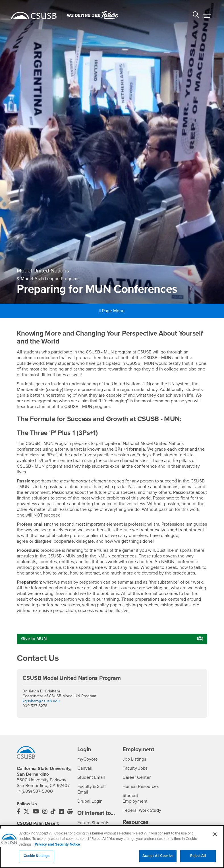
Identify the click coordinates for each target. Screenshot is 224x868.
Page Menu (112, 311)
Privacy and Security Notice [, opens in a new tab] (57, 846)
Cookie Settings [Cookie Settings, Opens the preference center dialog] (37, 857)
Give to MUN (34, 639)
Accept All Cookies (158, 857)
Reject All (198, 857)
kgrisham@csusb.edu (41, 701)
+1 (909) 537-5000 (35, 791)
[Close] (215, 835)
